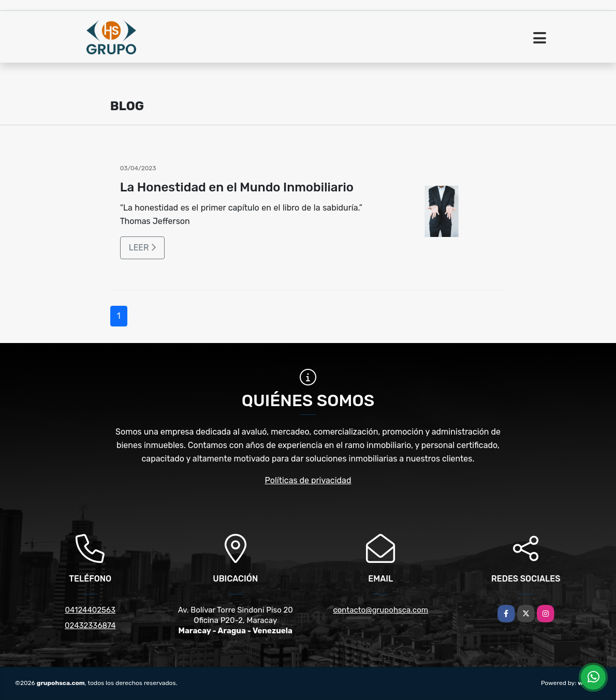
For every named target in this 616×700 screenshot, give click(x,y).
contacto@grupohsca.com (380, 610)
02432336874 (90, 625)
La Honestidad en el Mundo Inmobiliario (237, 187)
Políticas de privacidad (308, 480)
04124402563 (90, 610)
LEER (143, 248)
